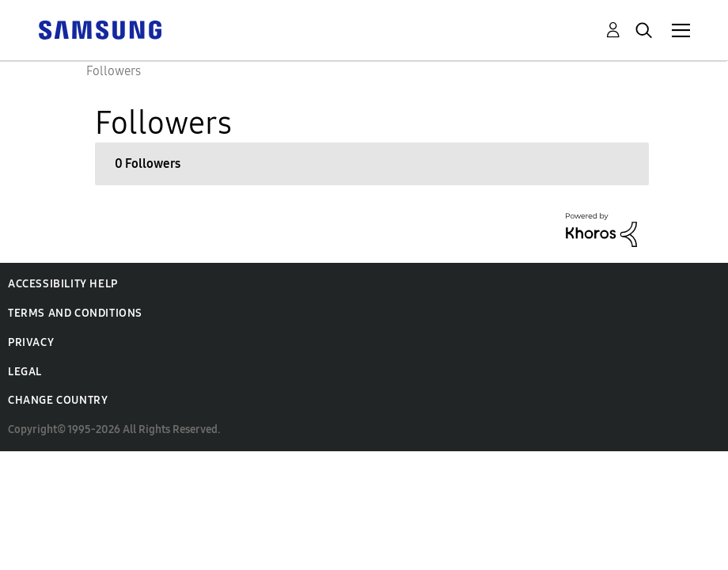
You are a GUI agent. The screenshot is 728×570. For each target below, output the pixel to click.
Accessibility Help (63, 284)
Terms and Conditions (75, 313)
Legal (25, 372)
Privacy (31, 342)
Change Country (58, 400)
